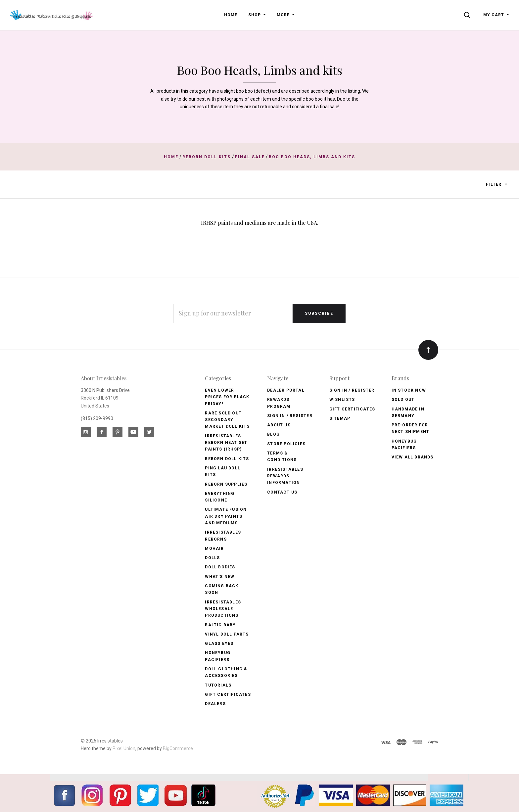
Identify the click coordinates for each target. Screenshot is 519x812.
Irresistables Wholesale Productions (223, 609)
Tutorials (218, 685)
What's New (220, 577)
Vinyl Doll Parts (227, 634)
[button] (506, 184)
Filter (497, 185)
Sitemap (340, 418)
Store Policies (286, 444)
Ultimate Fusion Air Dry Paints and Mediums (226, 516)
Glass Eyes (219, 644)
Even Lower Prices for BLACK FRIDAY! (227, 397)
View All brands (413, 457)
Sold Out (403, 400)
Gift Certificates (228, 694)
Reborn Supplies (226, 484)
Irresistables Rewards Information (285, 476)
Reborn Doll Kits (227, 459)
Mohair (214, 549)
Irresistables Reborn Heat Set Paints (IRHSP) (226, 443)
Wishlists (342, 400)
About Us (279, 425)
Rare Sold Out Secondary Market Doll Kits (227, 420)
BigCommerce (178, 748)
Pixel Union (124, 748)
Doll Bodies (220, 567)
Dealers (215, 704)
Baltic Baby (220, 625)
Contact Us (282, 492)
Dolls (212, 558)
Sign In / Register (290, 416)
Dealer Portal (286, 390)
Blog (273, 434)
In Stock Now (409, 390)
